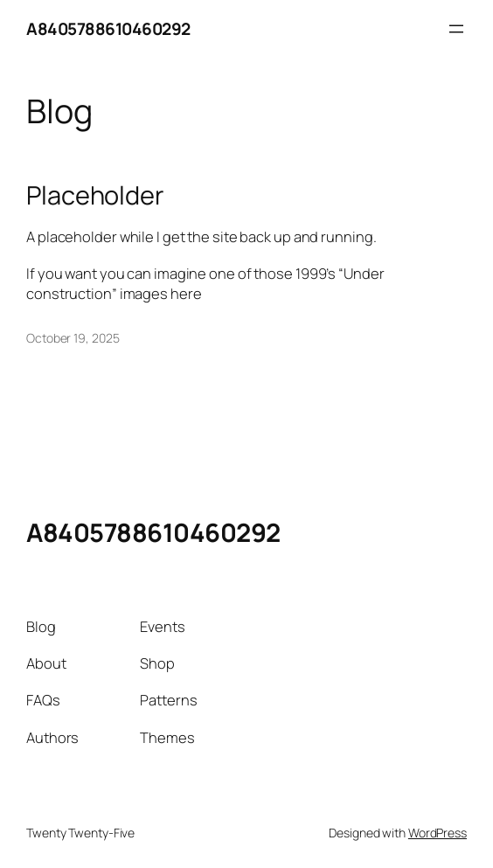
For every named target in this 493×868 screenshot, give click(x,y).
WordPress (437, 833)
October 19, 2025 (73, 338)
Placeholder (95, 195)
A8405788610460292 (108, 29)
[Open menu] (456, 29)
